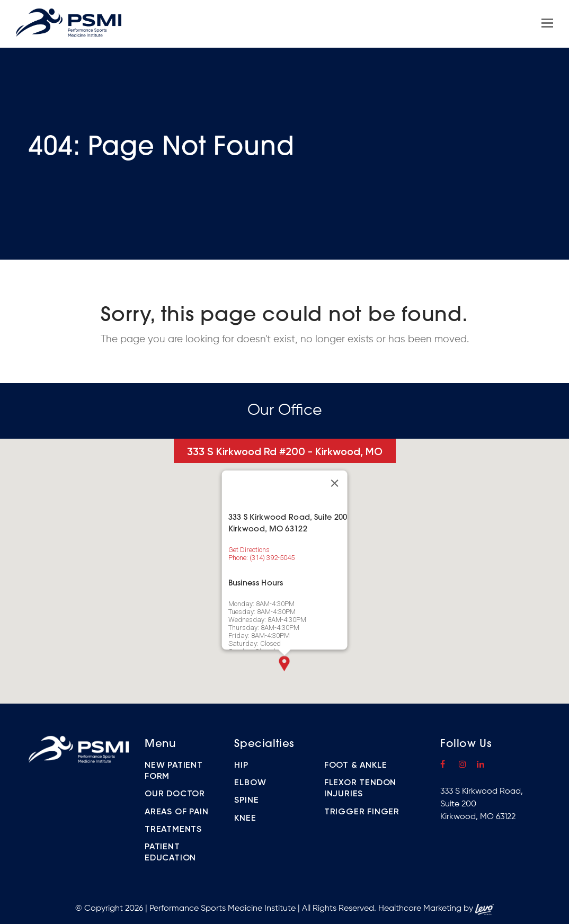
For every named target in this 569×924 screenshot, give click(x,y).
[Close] (334, 483)
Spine (246, 800)
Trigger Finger (362, 811)
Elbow (250, 782)
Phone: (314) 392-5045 (261, 558)
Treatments (173, 829)
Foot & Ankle (356, 765)
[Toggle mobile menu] (547, 24)
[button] (284, 664)
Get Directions (249, 550)
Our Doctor (175, 793)
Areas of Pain (176, 811)
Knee (245, 818)
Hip (241, 765)
